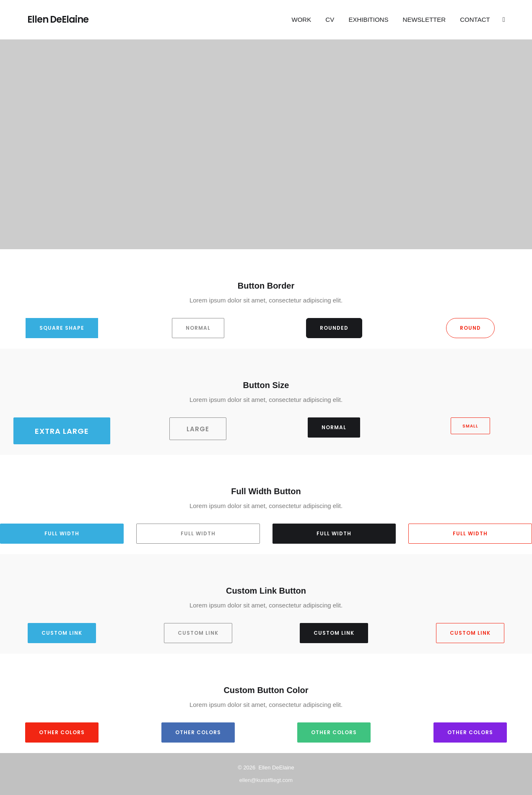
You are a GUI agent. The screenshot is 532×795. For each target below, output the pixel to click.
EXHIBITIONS (368, 20)
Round (470, 328)
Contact (475, 20)
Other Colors (62, 732)
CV (330, 20)
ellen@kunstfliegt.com (266, 780)
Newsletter (424, 20)
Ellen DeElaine (58, 20)
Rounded (334, 328)
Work (302, 20)
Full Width (62, 533)
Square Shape (62, 328)
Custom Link (62, 633)
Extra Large (62, 431)
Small (470, 426)
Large (198, 429)
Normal (198, 328)
